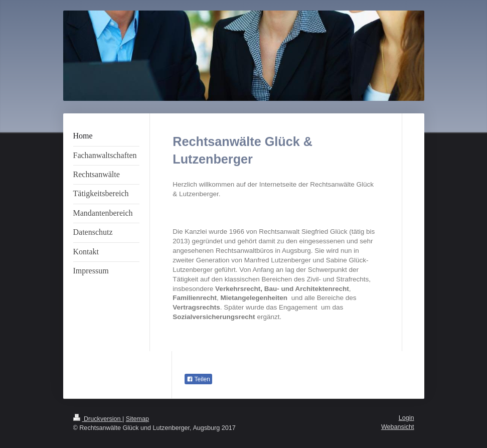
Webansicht (398, 427)
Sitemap (137, 419)
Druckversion (98, 419)
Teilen (198, 379)
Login (407, 418)
